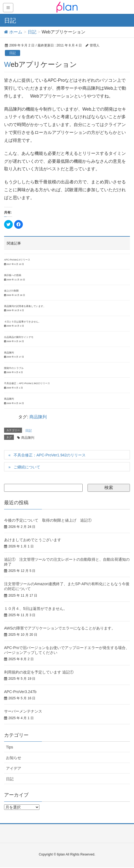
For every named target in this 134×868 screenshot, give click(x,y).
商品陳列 (9, 353)
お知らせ (14, 758)
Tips (10, 747)
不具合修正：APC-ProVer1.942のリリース (27, 383)
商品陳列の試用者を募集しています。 (25, 306)
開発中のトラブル (14, 368)
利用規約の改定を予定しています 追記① (39, 672)
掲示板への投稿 (13, 275)
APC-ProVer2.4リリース (17, 260)
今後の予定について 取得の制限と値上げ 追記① (48, 520)
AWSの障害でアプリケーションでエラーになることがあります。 (60, 628)
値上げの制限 (11, 291)
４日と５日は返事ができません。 (22, 322)
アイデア (14, 768)
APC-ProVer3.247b (20, 692)
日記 (13, 53)
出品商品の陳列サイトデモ (19, 337)
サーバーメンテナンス (23, 711)
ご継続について (27, 467)
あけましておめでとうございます (33, 540)
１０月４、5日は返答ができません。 (36, 609)
